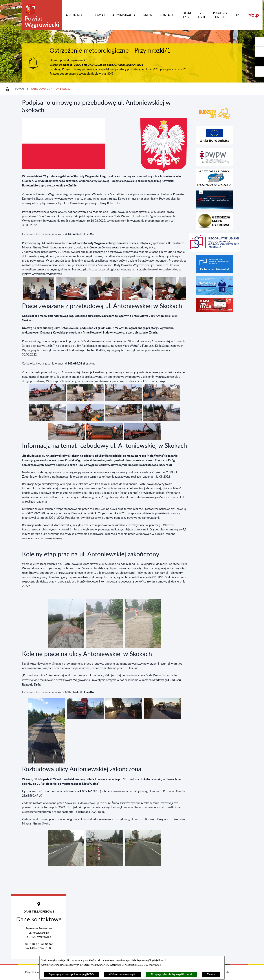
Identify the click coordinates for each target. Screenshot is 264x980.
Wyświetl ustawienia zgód (123, 974)
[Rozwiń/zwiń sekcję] (259, 42)
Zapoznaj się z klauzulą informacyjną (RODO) (71, 974)
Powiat (20, 89)
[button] (38, 299)
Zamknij (211, 974)
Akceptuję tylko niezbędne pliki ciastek (172, 974)
